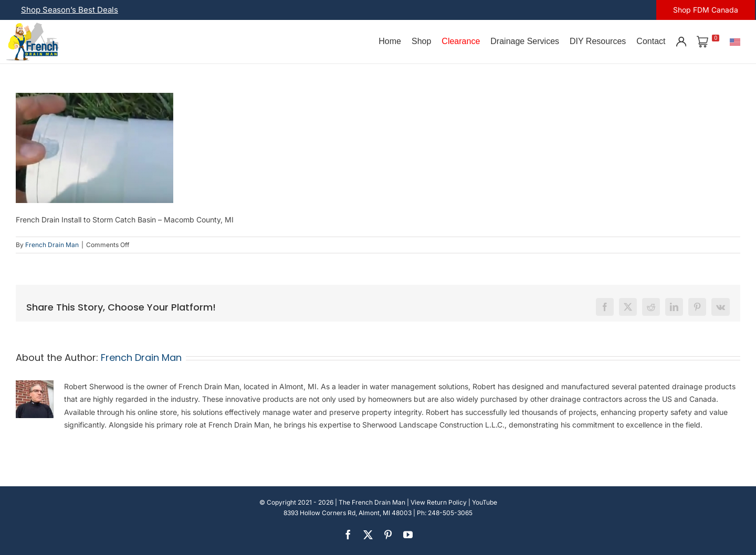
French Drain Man (52, 245)
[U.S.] (735, 41)
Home (390, 41)
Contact (651, 41)
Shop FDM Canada (706, 10)
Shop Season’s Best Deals (70, 10)
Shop (421, 41)
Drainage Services (525, 41)
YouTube (485, 502)
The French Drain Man (372, 502)
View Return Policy (439, 502)
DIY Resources (598, 41)
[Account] (681, 41)
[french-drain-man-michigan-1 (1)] (33, 26)
